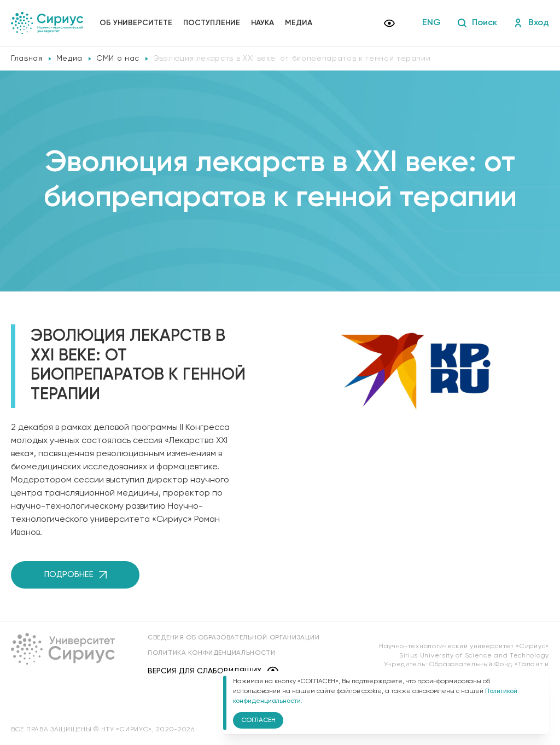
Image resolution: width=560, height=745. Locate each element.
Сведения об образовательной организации (234, 638)
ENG (431, 23)
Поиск (477, 23)
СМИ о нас (118, 59)
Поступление (212, 23)
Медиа (299, 23)
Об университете (136, 23)
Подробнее (75, 575)
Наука (262, 23)
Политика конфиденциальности (212, 653)
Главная (27, 59)
